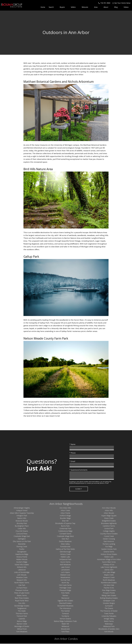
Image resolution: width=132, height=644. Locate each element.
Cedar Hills (22, 529)
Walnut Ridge (22, 621)
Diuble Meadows (65, 542)
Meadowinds (65, 578)
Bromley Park (22, 524)
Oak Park (22, 585)
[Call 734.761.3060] (104, 3)
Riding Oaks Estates (109, 596)
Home (43, 7)
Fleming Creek (22, 547)
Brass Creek (109, 518)
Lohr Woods (22, 575)
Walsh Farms (109, 621)
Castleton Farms (109, 526)
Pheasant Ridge (65, 591)
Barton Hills (22, 518)
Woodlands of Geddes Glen (109, 629)
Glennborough (65, 552)
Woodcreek (65, 629)
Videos (126, 7)
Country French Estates (109, 534)
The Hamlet (65, 611)
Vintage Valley (109, 619)
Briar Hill (65, 521)
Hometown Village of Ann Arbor (109, 560)
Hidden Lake (65, 557)
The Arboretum (65, 609)
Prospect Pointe (109, 593)
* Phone (73, 453)
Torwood (65, 614)
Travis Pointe (109, 614)
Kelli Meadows (65, 565)
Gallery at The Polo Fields (65, 549)
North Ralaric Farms (22, 583)
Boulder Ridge (65, 518)
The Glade (22, 611)
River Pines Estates (22, 598)
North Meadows (109, 580)
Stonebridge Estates (22, 606)
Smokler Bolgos (109, 603)
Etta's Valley (65, 544)
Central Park (109, 529)
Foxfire (22, 549)
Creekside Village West (65, 536)
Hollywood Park (65, 560)
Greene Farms (109, 552)
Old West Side (109, 585)
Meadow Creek (22, 578)
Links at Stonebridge (22, 573)
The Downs (109, 609)
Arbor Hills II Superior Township (22, 513)
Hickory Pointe (22, 557)
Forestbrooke (65, 547)
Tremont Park (22, 616)
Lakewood (22, 570)
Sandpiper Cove (109, 601)
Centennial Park (65, 529)
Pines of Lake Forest (22, 593)
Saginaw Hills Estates (65, 601)
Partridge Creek (65, 588)
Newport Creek (109, 578)
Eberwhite (22, 544)
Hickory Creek (65, 554)
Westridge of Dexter (22, 627)
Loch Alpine (65, 573)
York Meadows (22, 632)
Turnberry (65, 616)
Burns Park (65, 526)
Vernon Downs (65, 619)
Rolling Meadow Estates (109, 598)
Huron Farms (65, 562)
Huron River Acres (109, 562)
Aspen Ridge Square (109, 516)
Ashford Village (65, 516)
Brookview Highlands (109, 524)
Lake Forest (65, 567)
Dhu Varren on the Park (22, 542)
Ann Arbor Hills (65, 508)
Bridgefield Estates (109, 521)
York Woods (109, 632)
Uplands (22, 619)
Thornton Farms (22, 614)
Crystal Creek (109, 536)
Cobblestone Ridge (65, 531)
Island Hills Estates (22, 565)
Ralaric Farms (22, 596)
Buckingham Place (22, 526)
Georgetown (22, 552)
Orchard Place (22, 588)
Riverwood (65, 598)
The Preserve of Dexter (109, 611)
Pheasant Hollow (22, 591)
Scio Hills (22, 603)
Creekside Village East (22, 536)
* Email (72, 461)
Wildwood (65, 627)
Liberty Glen (109, 570)
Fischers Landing (109, 544)
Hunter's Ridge (22, 562)
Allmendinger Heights (22, 508)
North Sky (65, 583)
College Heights (109, 531)
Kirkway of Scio (109, 565)
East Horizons (109, 542)
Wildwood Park (109, 627)
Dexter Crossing (109, 539)
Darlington (22, 539)
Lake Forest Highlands (109, 567)
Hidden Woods (22, 560)
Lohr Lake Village (109, 573)
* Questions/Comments (78, 470)
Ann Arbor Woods (109, 508)
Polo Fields (65, 593)
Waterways (109, 624)
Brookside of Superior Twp (65, 524)
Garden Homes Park (109, 549)
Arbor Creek (65, 511)
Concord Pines (22, 534)
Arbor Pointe (65, 513)
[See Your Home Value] (121, 3)
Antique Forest (22, 511)
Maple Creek (109, 575)
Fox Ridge (109, 547)
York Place (65, 632)
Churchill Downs (22, 531)
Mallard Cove (65, 575)
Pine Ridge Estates (109, 591)
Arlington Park (22, 516)
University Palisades (109, 616)
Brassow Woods (22, 521)
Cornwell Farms (65, 534)
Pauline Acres (109, 588)
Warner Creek (22, 624)
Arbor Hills (109, 511)
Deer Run (65, 539)
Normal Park (65, 580)
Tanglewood (22, 609)
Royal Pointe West (22, 601)
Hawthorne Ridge (22, 554)
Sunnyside (109, 606)
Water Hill (65, 624)
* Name (72, 444)
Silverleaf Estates (65, 603)
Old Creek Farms (65, 585)
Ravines (65, 596)
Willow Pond (22, 629)
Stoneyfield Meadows (65, 606)
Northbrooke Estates (109, 583)
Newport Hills (22, 580)
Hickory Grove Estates (109, 554)
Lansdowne (65, 570)
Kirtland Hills (22, 567)
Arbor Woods (109, 513)
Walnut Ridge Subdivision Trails (65, 621)
